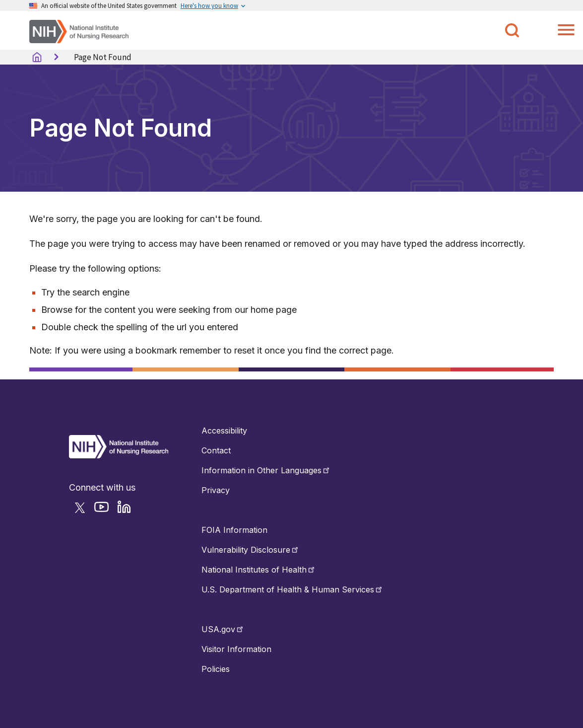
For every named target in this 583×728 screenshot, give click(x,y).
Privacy (216, 490)
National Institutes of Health (259, 570)
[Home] (79, 31)
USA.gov (223, 629)
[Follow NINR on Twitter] (83, 511)
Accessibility (224, 431)
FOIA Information (234, 530)
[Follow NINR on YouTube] (104, 511)
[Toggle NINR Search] (512, 30)
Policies (216, 669)
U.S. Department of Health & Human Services (292, 589)
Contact (216, 450)
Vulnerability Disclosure (251, 550)
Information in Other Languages (266, 470)
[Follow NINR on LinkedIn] (127, 511)
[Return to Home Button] (119, 455)
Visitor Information (236, 649)
